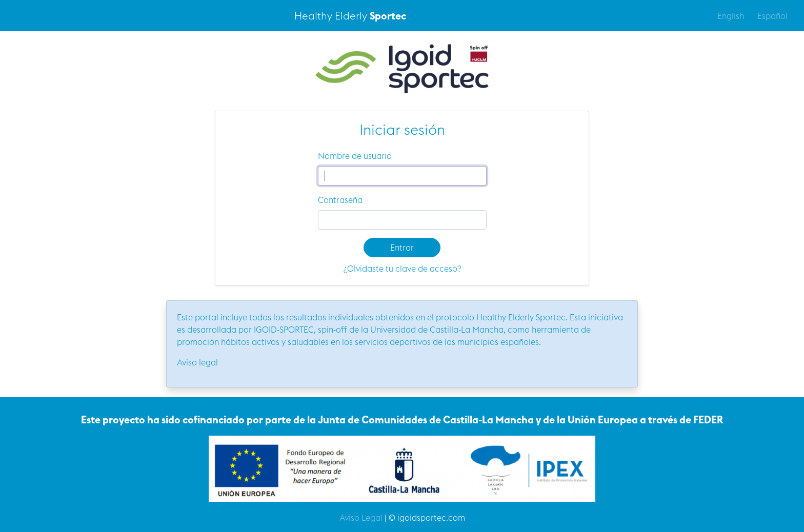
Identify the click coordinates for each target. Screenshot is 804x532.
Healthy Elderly (350, 16)
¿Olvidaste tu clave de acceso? (402, 269)
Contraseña (340, 200)
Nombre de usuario (355, 156)
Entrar (402, 248)
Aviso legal (197, 362)
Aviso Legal (361, 518)
